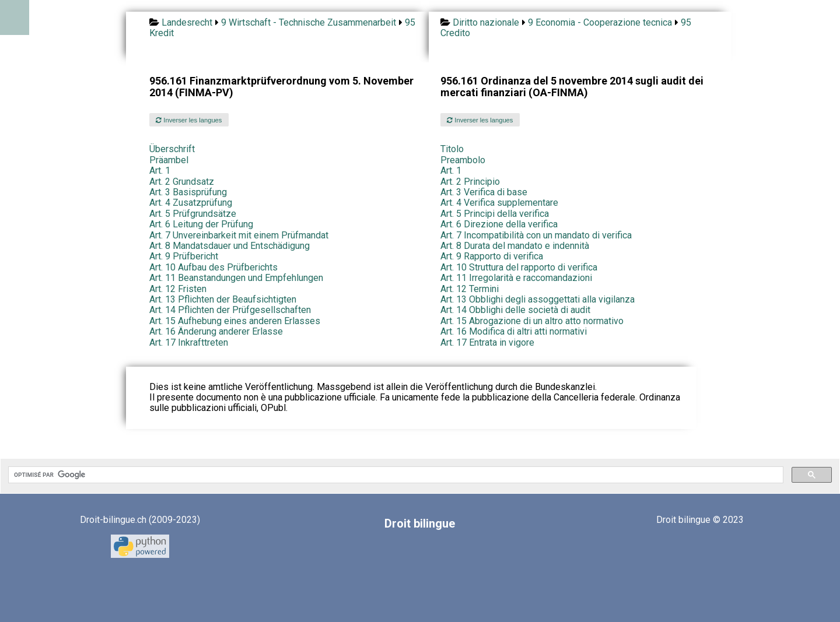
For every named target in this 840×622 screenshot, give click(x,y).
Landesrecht (187, 22)
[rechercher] (395, 475)
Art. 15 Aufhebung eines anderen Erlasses (235, 321)
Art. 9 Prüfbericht (184, 256)
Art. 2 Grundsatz (182, 182)
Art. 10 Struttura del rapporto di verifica (519, 267)
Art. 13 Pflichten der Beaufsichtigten (223, 299)
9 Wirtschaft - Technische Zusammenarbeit (309, 22)
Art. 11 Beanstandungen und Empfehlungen (236, 278)
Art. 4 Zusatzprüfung (191, 203)
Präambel (169, 160)
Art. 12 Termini (470, 289)
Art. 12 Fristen (178, 289)
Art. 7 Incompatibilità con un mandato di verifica (536, 235)
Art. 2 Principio (470, 182)
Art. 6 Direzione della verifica (499, 224)
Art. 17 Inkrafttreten (189, 342)
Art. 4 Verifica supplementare (499, 203)
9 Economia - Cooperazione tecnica (600, 22)
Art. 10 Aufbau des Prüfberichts (213, 267)
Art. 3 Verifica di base (484, 192)
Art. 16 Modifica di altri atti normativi (514, 331)
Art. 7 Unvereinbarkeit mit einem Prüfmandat (239, 235)
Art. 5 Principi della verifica (495, 214)
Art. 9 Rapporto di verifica (492, 256)
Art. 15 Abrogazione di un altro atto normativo (532, 321)
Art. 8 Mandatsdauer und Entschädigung (230, 246)
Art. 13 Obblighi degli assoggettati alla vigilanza (538, 299)
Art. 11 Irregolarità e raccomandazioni (516, 278)
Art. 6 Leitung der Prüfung (201, 224)
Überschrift (172, 149)
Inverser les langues (189, 120)
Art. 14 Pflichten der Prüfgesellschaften (230, 310)
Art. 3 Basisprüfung (188, 192)
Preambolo (463, 160)
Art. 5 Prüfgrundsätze (193, 214)
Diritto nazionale (486, 22)
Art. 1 (160, 171)
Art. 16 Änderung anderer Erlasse (216, 331)
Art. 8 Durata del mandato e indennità (515, 246)
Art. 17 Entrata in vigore (487, 342)
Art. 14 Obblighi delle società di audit (515, 310)
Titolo (452, 149)
